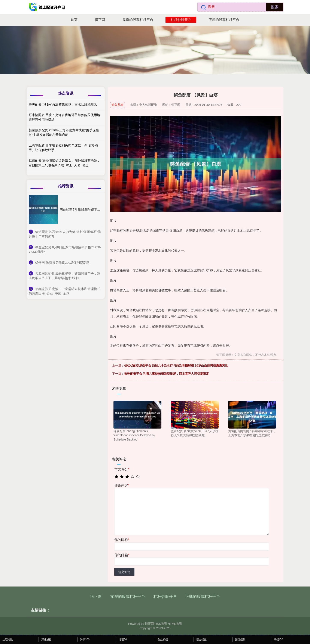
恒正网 (100, 20)
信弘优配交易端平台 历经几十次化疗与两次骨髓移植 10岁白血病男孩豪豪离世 (176, 365)
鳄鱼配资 (118, 105)
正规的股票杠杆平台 (224, 20)
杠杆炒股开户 (181, 20)
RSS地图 (161, 624)
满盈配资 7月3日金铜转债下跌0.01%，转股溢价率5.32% (98, 209)
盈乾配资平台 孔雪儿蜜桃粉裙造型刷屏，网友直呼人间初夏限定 (167, 374)
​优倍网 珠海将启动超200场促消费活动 (62, 263)
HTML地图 (175, 624)
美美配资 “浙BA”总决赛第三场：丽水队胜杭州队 (63, 104)
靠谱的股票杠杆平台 (138, 20)
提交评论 (124, 572)
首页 (74, 20)
